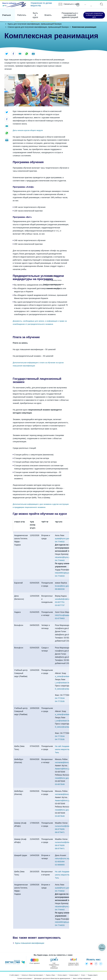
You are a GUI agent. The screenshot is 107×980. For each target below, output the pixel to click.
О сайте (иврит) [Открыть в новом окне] (10, 970)
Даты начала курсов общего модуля (28, 131)
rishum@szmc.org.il (63, 853)
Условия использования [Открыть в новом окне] (21, 973)
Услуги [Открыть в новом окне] (86, 970)
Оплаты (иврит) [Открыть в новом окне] (63, 970)
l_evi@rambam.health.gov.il (67, 677)
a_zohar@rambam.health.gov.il (68, 670)
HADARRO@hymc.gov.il (65, 573)
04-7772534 (60, 692)
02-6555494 (60, 856)
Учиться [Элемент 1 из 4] (6, 13)
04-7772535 (60, 695)
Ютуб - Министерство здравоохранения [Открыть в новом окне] (90, 958)
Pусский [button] (84, 5)
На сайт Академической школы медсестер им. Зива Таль (67, 743)
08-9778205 (60, 823)
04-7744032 (60, 542)
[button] (34, 54)
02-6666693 (60, 859)
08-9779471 (60, 826)
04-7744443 (60, 561)
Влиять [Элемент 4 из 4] (38, 13)
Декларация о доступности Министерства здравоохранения (52, 973)
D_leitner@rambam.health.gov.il (68, 683)
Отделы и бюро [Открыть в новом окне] (50, 970)
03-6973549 (60, 778)
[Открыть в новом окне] (14, 5)
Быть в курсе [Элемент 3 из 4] (29, 13)
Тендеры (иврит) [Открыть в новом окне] (97, 970)
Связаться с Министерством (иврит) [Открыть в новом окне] (30, 970)
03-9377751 (60, 602)
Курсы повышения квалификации (30, 937)
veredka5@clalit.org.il (64, 599)
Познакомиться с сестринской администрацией (58, 14)
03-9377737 (60, 606)
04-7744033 (60, 576)
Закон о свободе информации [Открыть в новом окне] (85, 973)
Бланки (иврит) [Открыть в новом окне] (76, 970)
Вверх (102, 942)
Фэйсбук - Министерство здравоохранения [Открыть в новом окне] (95, 958)
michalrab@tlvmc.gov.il (65, 757)
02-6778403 (60, 619)
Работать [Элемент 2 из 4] (18, 13)
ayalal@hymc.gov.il (63, 539)
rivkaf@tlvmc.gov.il (63, 772)
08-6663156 (60, 589)
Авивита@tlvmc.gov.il (64, 763)
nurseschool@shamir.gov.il (66, 820)
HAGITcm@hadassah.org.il (66, 616)
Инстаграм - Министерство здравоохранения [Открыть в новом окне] (101, 958)
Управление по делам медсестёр (41, 4)
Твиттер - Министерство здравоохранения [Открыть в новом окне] (85, 958)
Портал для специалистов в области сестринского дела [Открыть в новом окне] (89, 13)
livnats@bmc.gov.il (63, 586)
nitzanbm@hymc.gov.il (64, 558)
